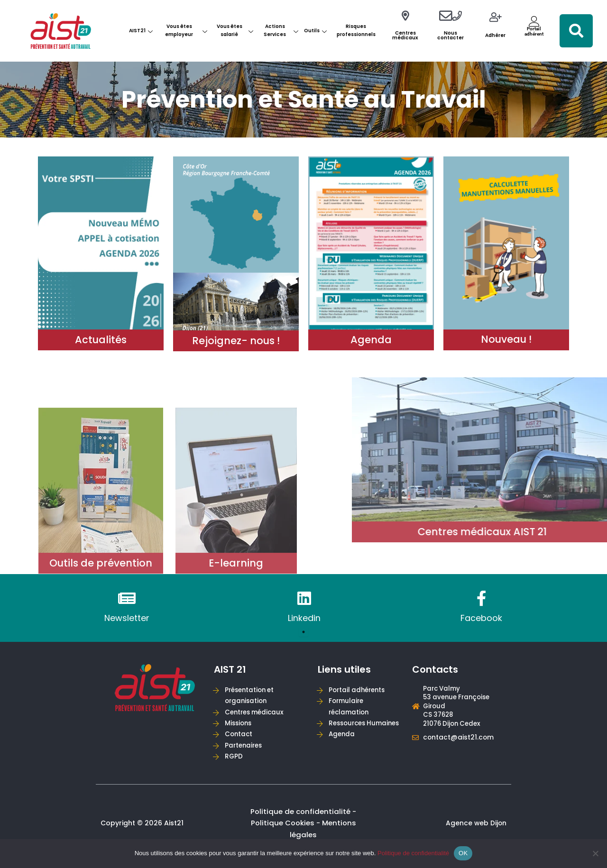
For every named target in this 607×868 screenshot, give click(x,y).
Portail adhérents (359, 690)
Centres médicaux (405, 35)
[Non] (595, 853)
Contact (240, 737)
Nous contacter (451, 35)
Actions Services (281, 30)
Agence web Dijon (476, 829)
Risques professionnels (356, 30)
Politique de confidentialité (413, 853)
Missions (240, 726)
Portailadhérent (534, 31)
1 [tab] (303, 632)
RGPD (235, 761)
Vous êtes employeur (186, 30)
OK (463, 853)
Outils (315, 31)
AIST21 (141, 31)
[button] (576, 31)
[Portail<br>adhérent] (534, 21)
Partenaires (245, 749)
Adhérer (495, 35)
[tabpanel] (127, 608)
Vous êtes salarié (235, 30)
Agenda (343, 749)
